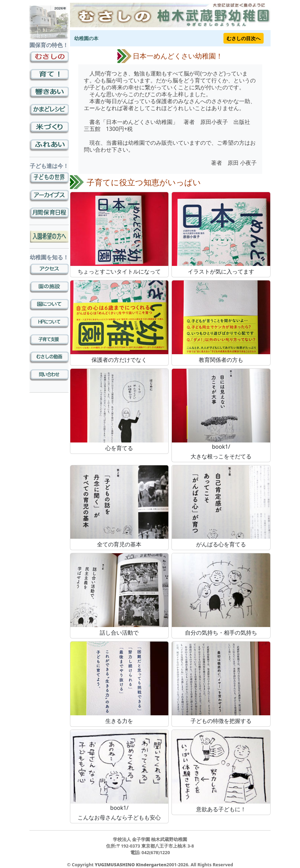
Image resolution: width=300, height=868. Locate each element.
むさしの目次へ (244, 38)
